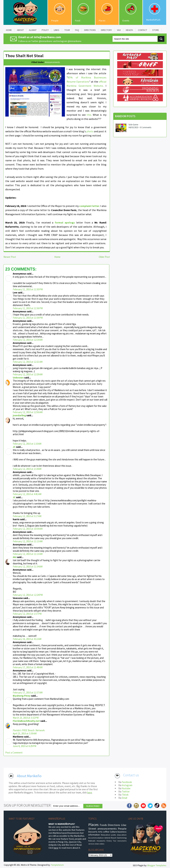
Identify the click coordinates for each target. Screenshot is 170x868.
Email (125, 798)
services (91, 844)
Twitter (126, 791)
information (94, 835)
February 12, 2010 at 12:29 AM (28, 374)
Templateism (57, 865)
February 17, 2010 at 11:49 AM (28, 667)
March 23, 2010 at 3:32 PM (26, 718)
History (109, 841)
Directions (114, 825)
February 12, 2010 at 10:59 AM (28, 529)
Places (102, 21)
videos (102, 844)
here (90, 792)
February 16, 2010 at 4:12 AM (27, 639)
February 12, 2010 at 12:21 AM (28, 362)
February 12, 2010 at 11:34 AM (28, 567)
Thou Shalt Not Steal (24, 56)
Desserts (93, 832)
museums (101, 841)
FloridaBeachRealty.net (26, 721)
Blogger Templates (157, 865)
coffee (106, 832)
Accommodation (96, 838)
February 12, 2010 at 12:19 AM (28, 340)
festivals (92, 841)
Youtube (126, 788)
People (55, 21)
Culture (113, 832)
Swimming (122, 838)
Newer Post (10, 257)
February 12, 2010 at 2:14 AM (27, 469)
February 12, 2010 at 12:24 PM (28, 595)
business (122, 832)
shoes (97, 844)
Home (57, 257)
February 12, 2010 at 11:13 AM (28, 541)
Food (78, 21)
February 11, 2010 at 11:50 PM (28, 289)
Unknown (18, 378)
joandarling (19, 415)
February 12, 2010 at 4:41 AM (27, 494)
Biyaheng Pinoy (22, 696)
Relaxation (106, 835)
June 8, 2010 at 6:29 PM (24, 746)
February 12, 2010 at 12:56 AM (28, 412)
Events (126, 21)
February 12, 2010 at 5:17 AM (27, 516)
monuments (122, 841)
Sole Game (133, 125)
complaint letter (89, 206)
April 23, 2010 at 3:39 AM (25, 733)
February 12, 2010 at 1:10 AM (27, 444)
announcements (52, 62)
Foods (103, 825)
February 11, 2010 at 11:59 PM (28, 318)
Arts (100, 832)
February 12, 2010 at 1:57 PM (27, 614)
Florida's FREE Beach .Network (29, 730)
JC (14, 447)
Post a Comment (14, 753)
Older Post (104, 257)
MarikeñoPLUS (153, 20)
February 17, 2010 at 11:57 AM (28, 693)
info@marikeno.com (47, 37)
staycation (122, 835)
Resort (114, 838)
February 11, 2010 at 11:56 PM (28, 308)
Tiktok (125, 795)
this (89, 115)
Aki (15, 557)
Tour (115, 841)
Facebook (127, 782)
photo (90, 131)
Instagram (127, 785)
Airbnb (107, 838)
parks (114, 835)
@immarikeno (46, 41)
